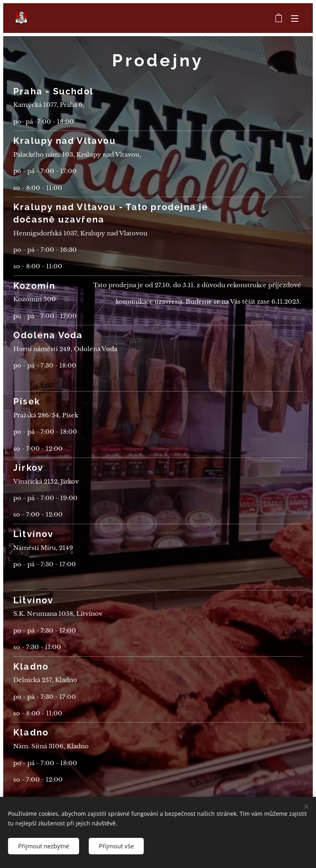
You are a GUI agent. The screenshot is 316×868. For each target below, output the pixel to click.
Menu (295, 18)
